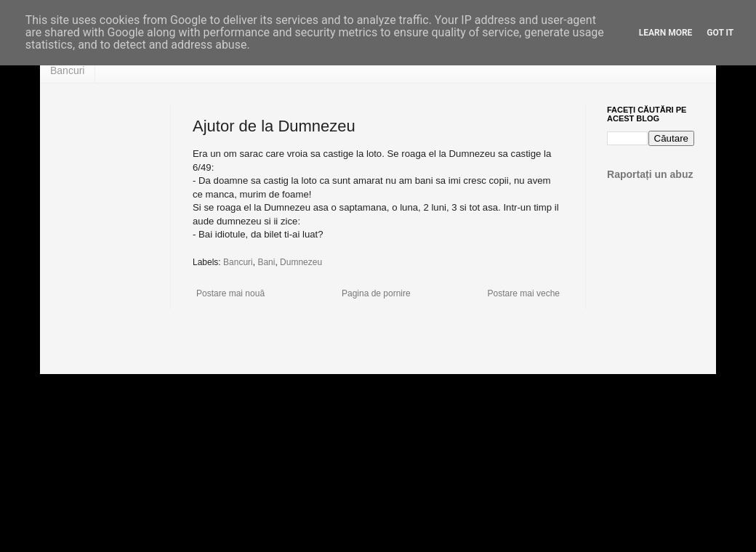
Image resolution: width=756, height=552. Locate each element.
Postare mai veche (524, 293)
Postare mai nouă (230, 293)
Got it (720, 33)
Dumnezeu (301, 262)
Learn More (666, 33)
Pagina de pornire (376, 293)
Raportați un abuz (650, 174)
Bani (266, 262)
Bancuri (67, 70)
